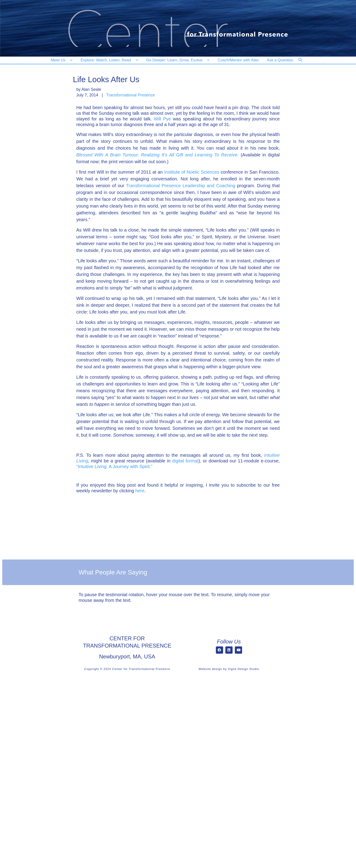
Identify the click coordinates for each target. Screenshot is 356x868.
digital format (185, 461)
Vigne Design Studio (243, 669)
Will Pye (162, 119)
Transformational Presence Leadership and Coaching (181, 186)
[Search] (303, 63)
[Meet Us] (62, 60)
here (140, 491)
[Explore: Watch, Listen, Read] (108, 60)
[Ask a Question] (281, 60)
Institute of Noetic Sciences (192, 172)
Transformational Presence (131, 95)
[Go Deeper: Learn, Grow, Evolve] (177, 60)
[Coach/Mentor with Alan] (238, 60)
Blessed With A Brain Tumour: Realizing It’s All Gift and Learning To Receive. (158, 155)
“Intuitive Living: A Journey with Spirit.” (114, 466)
